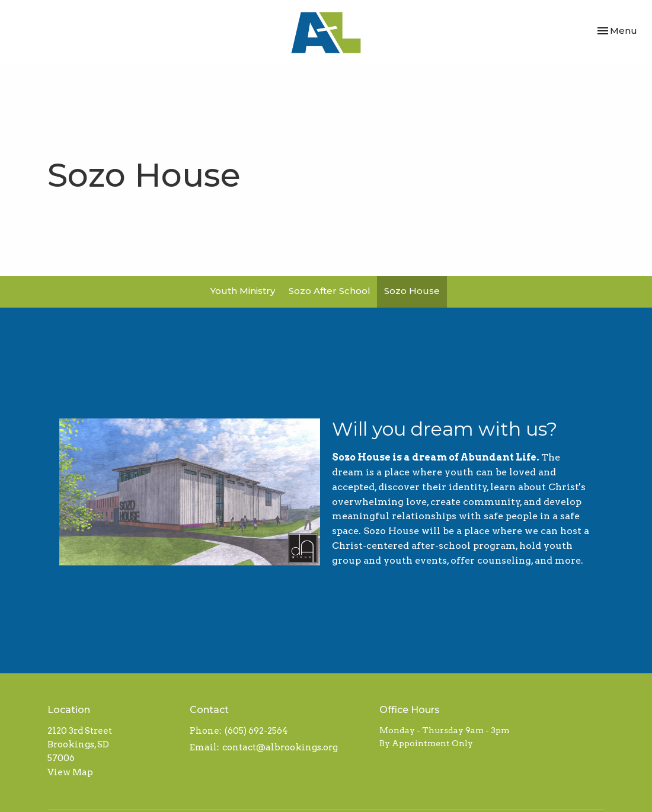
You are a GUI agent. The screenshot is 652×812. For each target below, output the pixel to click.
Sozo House (412, 291)
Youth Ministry (243, 291)
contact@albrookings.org (280, 747)
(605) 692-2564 (256, 731)
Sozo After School (330, 291)
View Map (70, 772)
